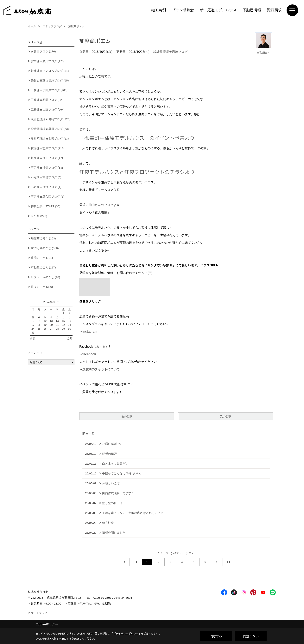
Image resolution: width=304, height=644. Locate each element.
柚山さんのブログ (101, 205)
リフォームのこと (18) (45, 277)
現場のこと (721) (42, 258)
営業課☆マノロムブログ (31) (50, 71)
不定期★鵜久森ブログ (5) (48, 197)
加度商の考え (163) (43, 238)
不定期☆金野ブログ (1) (46, 187)
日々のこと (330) (42, 287)
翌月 (70, 338)
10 (33, 321)
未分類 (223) (39, 216)
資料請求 (274, 10)
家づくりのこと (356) (45, 248)
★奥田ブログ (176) (43, 51)
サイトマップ (39, 613)
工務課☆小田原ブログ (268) (49, 90)
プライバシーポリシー (126, 634)
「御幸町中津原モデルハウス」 (114, 138)
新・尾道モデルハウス (218, 10)
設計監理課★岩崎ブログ (170, 52)
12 (45, 321)
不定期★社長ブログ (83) (47, 168)
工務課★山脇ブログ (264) (48, 109)
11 (39, 321)
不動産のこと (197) (43, 267)
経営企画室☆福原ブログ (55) (50, 80)
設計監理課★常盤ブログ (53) (50, 138)
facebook (89, 354)
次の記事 (226, 416)
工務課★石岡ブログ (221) (48, 100)
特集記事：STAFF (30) (46, 206)
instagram (90, 331)
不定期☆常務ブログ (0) (46, 177)
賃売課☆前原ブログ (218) (48, 148)
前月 (33, 338)
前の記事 (127, 416)
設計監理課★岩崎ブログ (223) (51, 119)
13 (51, 321)
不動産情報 (252, 10)
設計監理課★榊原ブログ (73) (50, 129)
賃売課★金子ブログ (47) (47, 158)
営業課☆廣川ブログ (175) (48, 61)
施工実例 (158, 10)
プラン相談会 (183, 10)
